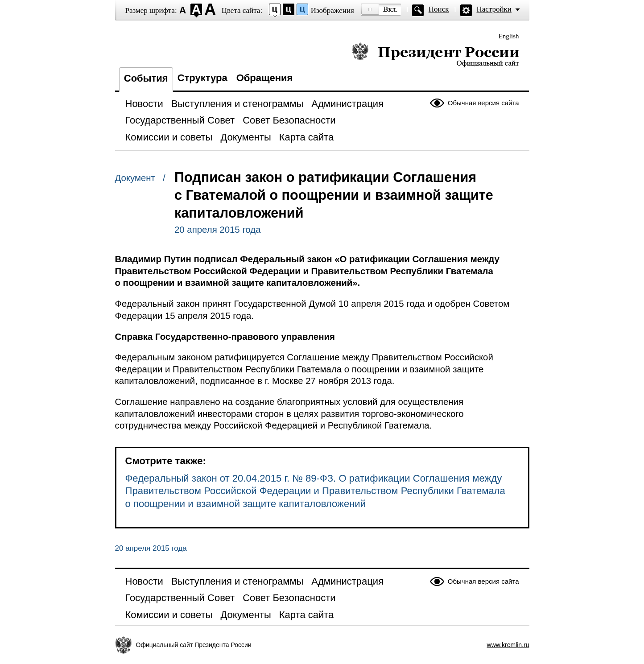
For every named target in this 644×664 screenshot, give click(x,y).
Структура (202, 78)
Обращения (265, 78)
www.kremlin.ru (508, 645)
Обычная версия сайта (483, 103)
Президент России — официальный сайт (436, 55)
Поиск (439, 9)
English (509, 36)
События (146, 78)
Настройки (494, 9)
